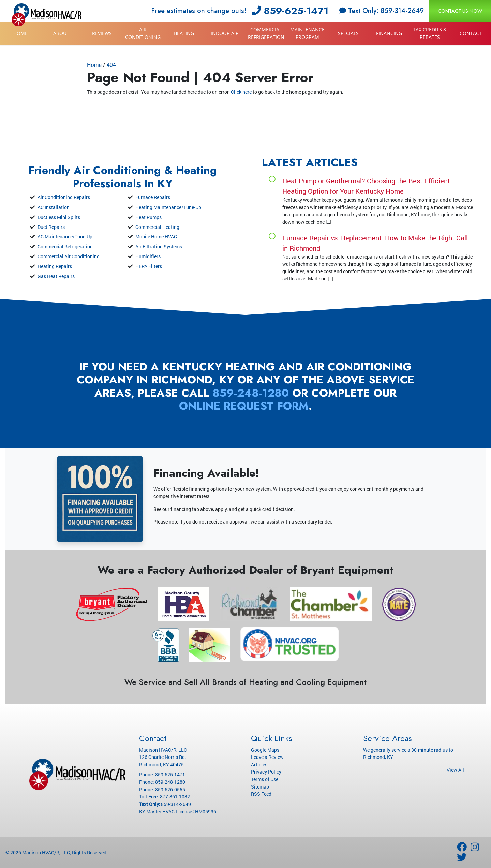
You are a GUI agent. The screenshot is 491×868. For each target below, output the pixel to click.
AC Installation (54, 207)
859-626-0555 (170, 789)
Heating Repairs (55, 266)
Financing (389, 33)
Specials (348, 33)
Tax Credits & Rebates (430, 33)
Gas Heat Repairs (56, 276)
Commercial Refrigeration (266, 33)
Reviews (102, 33)
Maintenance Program (307, 33)
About (61, 33)
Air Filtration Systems (159, 246)
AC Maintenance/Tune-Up (65, 237)
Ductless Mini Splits (59, 217)
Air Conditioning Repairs (64, 197)
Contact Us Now (460, 11)
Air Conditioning (143, 33)
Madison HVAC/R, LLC (46, 852)
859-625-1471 (290, 11)
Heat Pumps (148, 217)
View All (455, 770)
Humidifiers (148, 256)
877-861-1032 (175, 797)
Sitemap (260, 787)
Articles (259, 764)
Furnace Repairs (153, 197)
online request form (244, 406)
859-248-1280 (251, 393)
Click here (241, 92)
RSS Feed (261, 794)
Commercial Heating (157, 227)
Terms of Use (265, 779)
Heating (184, 33)
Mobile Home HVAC (156, 237)
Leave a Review (267, 757)
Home (20, 33)
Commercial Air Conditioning (69, 256)
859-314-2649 (176, 804)
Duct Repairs (51, 227)
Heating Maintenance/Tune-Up (168, 207)
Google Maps (265, 750)
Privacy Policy (266, 772)
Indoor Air (225, 33)
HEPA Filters (149, 266)
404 (111, 65)
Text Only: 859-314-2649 (382, 11)
